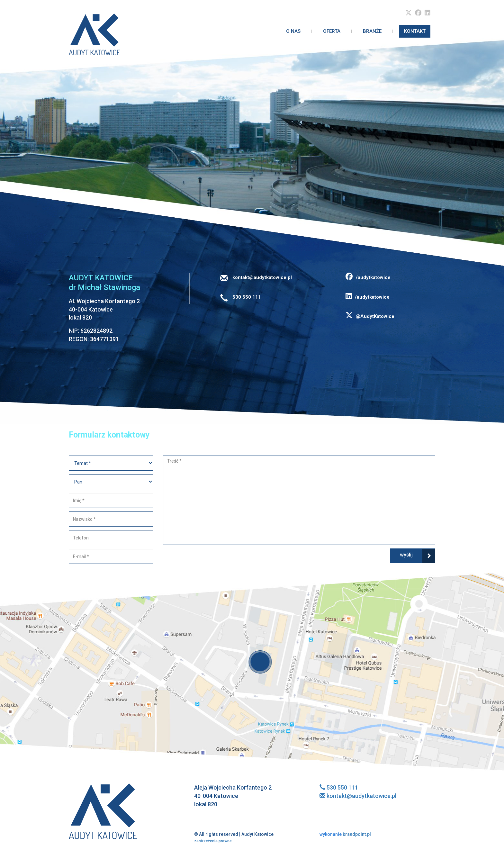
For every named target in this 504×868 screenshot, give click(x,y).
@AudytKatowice (370, 316)
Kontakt (415, 31)
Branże (372, 31)
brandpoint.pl (345, 834)
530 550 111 (246, 297)
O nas (293, 31)
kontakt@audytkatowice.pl (261, 277)
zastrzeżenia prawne (213, 841)
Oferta (332, 31)
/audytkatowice (368, 277)
